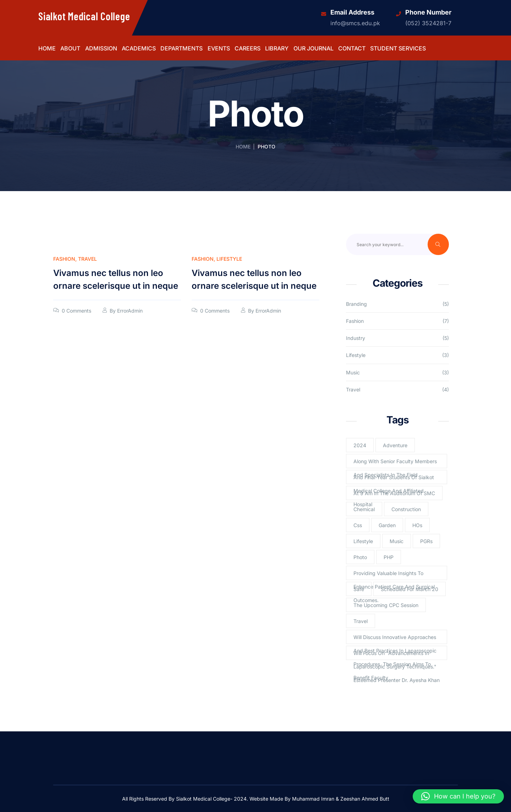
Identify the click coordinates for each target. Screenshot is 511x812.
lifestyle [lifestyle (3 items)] (363, 541)
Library (277, 49)
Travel (87, 259)
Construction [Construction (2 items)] (406, 509)
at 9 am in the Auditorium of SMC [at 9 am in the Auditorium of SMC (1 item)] (394, 493)
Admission (101, 49)
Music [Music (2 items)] (397, 541)
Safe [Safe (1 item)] (359, 589)
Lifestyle (229, 259)
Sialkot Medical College (84, 16)
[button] (458, 796)
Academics (139, 49)
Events (219, 49)
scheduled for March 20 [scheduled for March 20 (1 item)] (410, 589)
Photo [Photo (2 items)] (360, 557)
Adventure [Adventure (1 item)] (395, 445)
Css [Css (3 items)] (358, 525)
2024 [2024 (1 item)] (360, 445)
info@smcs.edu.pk (355, 23)
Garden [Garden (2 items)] (387, 525)
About (70, 49)
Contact (352, 49)
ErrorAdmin (130, 311)
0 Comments (76, 311)
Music (353, 372)
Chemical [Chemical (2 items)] (364, 509)
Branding (356, 304)
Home (47, 49)
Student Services (398, 49)
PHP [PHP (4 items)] (389, 557)
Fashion (64, 259)
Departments (182, 49)
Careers (248, 49)
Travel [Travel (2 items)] (361, 621)
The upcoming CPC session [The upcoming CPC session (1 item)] (386, 605)
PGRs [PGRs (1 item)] (426, 541)
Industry (356, 338)
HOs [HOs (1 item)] (417, 525)
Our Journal (314, 49)
